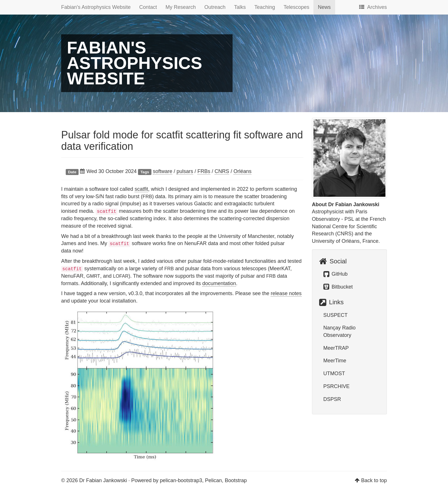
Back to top (374, 480)
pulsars (185, 171)
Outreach (215, 7)
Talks (240, 7)
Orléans (242, 171)
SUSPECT (336, 315)
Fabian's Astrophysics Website (96, 7)
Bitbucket (338, 287)
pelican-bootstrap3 (181, 480)
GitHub (336, 274)
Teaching (265, 7)
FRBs (204, 171)
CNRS (222, 171)
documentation (219, 283)
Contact (148, 7)
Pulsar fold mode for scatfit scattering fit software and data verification (182, 141)
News (324, 7)
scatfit (141, 189)
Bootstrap (236, 480)
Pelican (214, 480)
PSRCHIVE (337, 386)
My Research (181, 7)
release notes (286, 293)
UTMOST (334, 373)
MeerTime (335, 361)
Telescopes (296, 7)
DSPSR (332, 399)
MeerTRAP (336, 348)
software (163, 171)
